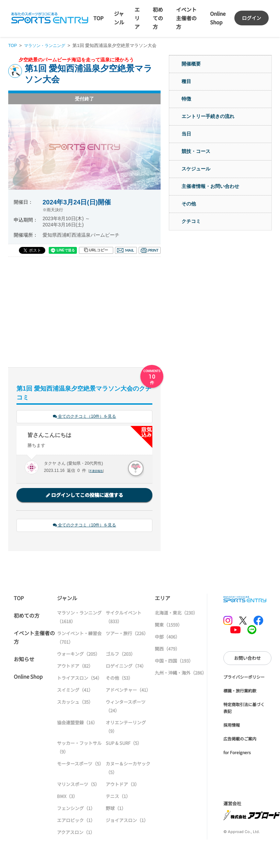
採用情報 (232, 726)
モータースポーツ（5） (80, 765)
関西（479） (167, 650)
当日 (186, 134)
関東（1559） (168, 626)
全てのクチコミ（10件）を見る (84, 417)
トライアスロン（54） (79, 679)
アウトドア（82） (75, 667)
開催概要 (191, 64)
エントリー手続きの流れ (208, 116)
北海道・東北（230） (176, 614)
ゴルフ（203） (120, 655)
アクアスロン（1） (76, 833)
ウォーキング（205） (78, 655)
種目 (186, 81)
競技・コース (196, 151)
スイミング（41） (75, 691)
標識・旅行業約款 (240, 692)
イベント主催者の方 (186, 18)
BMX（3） (67, 797)
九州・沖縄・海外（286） (181, 674)
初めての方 (158, 18)
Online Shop (28, 677)
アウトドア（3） (122, 785)
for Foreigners (237, 753)
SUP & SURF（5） (124, 744)
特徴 (186, 99)
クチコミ (191, 221)
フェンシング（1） (76, 809)
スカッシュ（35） (75, 703)
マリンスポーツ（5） (78, 785)
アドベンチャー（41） (128, 691)
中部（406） (167, 638)
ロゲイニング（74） (126, 667)
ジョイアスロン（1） (127, 821)
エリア (137, 18)
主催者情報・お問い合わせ (210, 186)
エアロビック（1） (76, 821)
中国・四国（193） (174, 662)
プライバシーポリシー (244, 678)
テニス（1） (118, 797)
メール (126, 250)
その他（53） (119, 679)
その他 (189, 204)
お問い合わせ (247, 659)
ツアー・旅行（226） (127, 634)
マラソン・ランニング (47, 45)
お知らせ (24, 660)
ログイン (252, 18)
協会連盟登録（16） (77, 723)
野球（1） (116, 809)
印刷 (150, 250)
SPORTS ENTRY (50, 18)
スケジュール (196, 169)
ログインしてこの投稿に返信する (85, 496)
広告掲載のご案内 (240, 740)
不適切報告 (97, 472)
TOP (98, 18)
